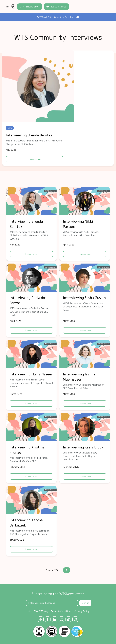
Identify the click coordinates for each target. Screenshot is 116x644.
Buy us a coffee (56, 7)
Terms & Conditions (61, 611)
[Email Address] (52, 603)
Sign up (85, 603)
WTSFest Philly (45, 17)
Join (29, 611)
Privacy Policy (82, 611)
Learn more (35, 159)
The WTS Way (41, 611)
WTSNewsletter (30, 7)
